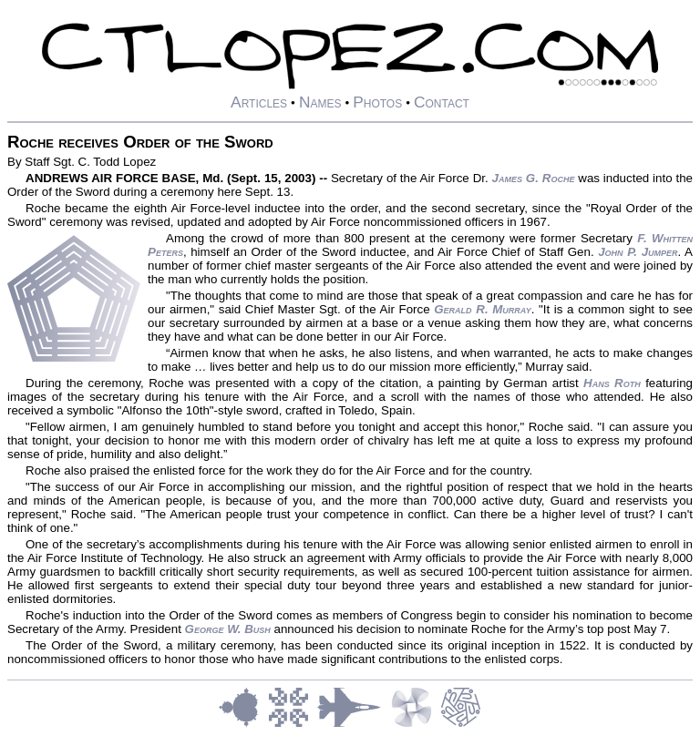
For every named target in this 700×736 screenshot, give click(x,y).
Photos (377, 102)
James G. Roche (534, 178)
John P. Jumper (638, 252)
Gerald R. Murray (482, 309)
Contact (442, 102)
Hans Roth (612, 383)
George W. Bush (228, 629)
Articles (259, 102)
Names (320, 102)
